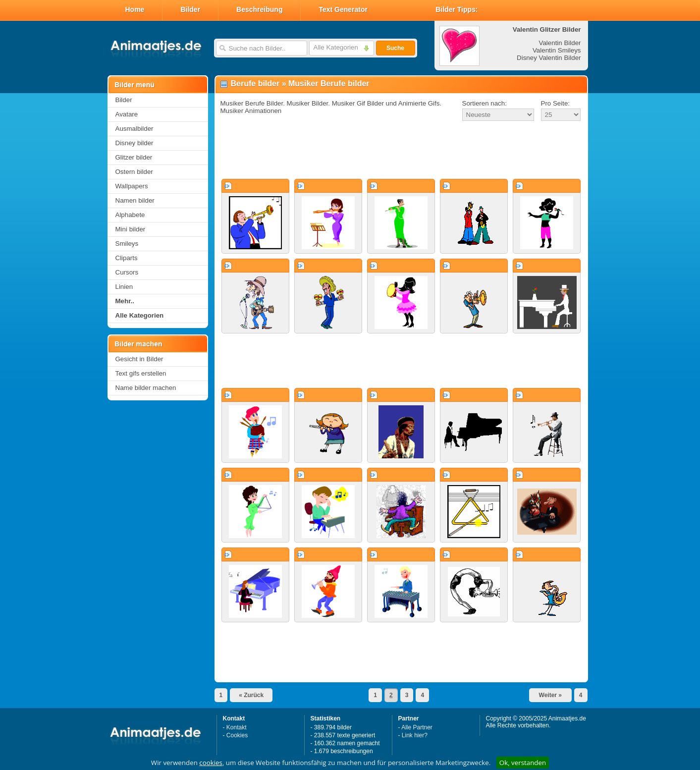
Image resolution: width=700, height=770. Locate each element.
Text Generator (343, 9)
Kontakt (237, 727)
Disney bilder (135, 143)
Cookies (237, 735)
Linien (124, 287)
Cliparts (127, 258)
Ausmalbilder (135, 129)
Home (135, 9)
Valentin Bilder (560, 43)
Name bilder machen (146, 388)
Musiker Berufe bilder (329, 83)
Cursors (127, 272)
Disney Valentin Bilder (549, 58)
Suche (395, 48)
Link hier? (415, 735)
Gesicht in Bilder (139, 359)
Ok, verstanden (523, 763)
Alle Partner (417, 727)
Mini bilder (131, 229)
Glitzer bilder (134, 157)
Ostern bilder (134, 172)
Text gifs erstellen (141, 373)
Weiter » (550, 695)
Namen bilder (135, 200)
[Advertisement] (401, 151)
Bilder (190, 9)
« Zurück (251, 695)
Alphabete (130, 215)
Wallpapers (132, 186)
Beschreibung (259, 9)
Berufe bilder (255, 83)
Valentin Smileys (557, 50)
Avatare (127, 114)
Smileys (127, 244)
